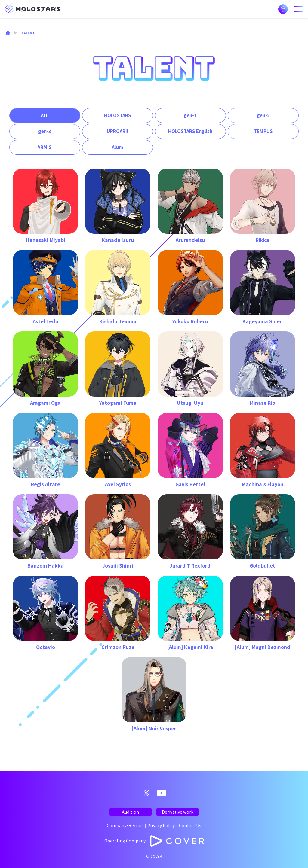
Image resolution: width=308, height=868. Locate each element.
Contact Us (190, 825)
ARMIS (45, 147)
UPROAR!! (118, 131)
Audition (130, 812)
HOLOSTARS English (190, 131)
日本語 (283, 9)
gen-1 (190, 115)
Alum (117, 147)
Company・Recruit (125, 825)
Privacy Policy (161, 825)
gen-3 (45, 131)
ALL (45, 115)
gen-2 (263, 115)
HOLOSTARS (118, 115)
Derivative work (178, 812)
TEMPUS (263, 131)
